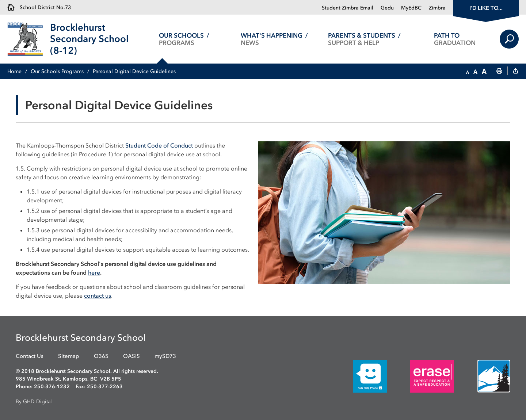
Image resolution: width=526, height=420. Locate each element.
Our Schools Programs (57, 71)
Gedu (387, 8)
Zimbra (437, 8)
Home (14, 71)
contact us (98, 295)
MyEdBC (411, 8)
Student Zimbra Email (348, 8)
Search (509, 39)
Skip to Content (0, 0)
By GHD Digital (34, 402)
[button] (468, 72)
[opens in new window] (359, 376)
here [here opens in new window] (94, 272)
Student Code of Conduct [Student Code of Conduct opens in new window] (159, 145)
